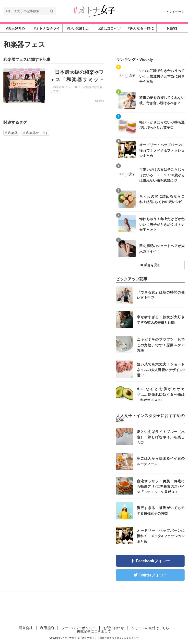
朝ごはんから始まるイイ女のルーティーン (161, 461)
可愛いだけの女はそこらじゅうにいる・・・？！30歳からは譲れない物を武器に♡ (162, 175)
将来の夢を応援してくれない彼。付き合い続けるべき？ (162, 100)
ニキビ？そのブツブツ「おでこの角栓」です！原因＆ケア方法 (161, 345)
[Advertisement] (94, 608)
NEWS (99, 101)
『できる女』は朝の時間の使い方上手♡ (161, 295)
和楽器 (13, 133)
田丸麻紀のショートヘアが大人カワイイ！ (162, 249)
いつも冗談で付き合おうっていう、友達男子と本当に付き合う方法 (162, 76)
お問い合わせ (114, 628)
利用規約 (47, 628)
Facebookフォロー (153, 561)
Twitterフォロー (153, 575)
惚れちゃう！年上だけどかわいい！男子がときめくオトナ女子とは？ (162, 224)
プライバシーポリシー (79, 628)
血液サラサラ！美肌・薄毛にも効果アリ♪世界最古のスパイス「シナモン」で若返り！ (161, 486)
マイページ (176, 12)
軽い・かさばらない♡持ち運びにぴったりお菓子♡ (162, 125)
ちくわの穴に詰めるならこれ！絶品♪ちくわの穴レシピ (162, 199)
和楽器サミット (37, 133)
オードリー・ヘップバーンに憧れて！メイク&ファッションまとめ (162, 150)
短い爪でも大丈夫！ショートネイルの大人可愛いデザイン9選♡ (161, 369)
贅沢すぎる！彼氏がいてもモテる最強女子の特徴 (161, 510)
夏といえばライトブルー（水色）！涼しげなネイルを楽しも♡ (161, 437)
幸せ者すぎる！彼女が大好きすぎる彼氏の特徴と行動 (161, 320)
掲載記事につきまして (94, 631)
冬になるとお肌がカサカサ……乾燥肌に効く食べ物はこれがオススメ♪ (161, 394)
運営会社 (26, 628)
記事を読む (54, 86)
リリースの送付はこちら (150, 628)
